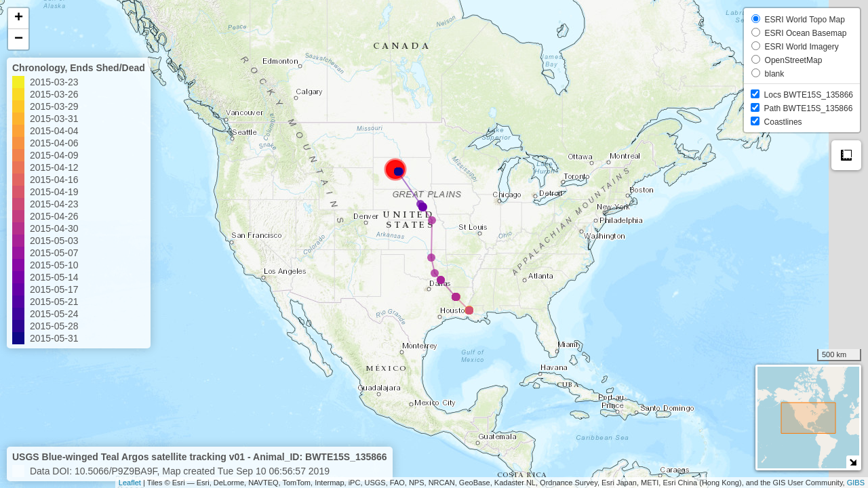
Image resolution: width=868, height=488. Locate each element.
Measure (846, 155)
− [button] (19, 39)
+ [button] (19, 18)
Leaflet (130, 483)
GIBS (856, 483)
